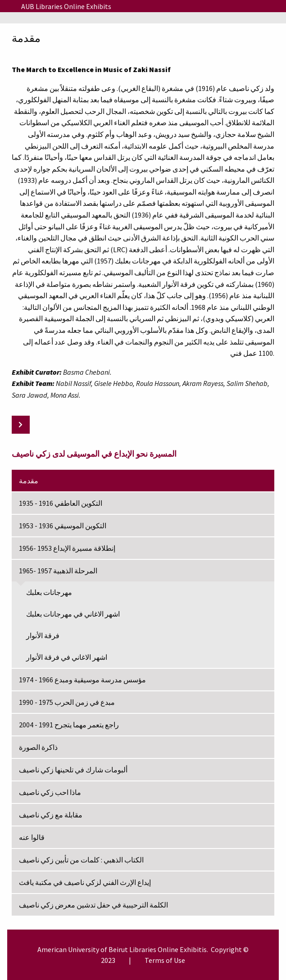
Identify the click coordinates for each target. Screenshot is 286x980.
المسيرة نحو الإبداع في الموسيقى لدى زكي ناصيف (94, 454)
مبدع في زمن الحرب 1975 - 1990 (67, 702)
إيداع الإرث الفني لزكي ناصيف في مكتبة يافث (85, 882)
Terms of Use (165, 960)
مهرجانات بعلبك (49, 592)
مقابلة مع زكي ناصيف (51, 815)
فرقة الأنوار (43, 635)
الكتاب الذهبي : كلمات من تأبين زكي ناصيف (81, 860)
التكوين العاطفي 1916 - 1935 (61, 503)
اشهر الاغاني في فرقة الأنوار (67, 657)
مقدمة (29, 481)
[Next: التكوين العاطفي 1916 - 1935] (21, 425)
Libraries (143, 949)
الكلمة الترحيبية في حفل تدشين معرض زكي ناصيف (93, 905)
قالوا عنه (32, 837)
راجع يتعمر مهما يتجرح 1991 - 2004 (69, 725)
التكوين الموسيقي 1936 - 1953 (63, 526)
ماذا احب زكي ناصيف (50, 792)
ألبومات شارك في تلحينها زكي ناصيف (73, 770)
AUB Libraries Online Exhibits (66, 6)
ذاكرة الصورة (38, 747)
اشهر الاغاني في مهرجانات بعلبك (73, 614)
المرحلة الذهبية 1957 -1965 (58, 571)
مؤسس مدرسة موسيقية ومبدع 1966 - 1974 (82, 680)
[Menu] (7, 6)
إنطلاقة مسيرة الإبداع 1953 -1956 (67, 548)
